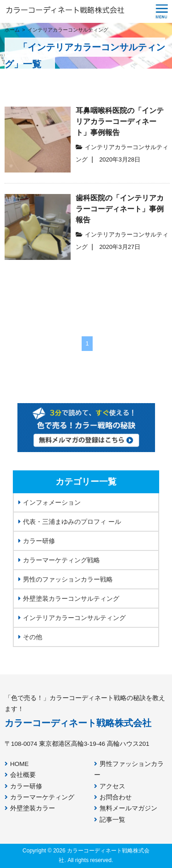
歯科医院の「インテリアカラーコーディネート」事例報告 (120, 209)
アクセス (110, 786)
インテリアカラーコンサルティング (72, 618)
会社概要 (20, 775)
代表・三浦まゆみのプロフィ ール (70, 522)
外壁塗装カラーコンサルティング (69, 598)
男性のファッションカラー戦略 (66, 579)
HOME (17, 764)
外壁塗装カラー (30, 808)
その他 (30, 637)
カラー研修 (37, 541)
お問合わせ (113, 797)
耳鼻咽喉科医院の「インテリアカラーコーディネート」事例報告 (120, 121)
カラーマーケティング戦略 (59, 560)
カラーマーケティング (39, 797)
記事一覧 (110, 820)
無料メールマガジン (126, 808)
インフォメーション (50, 502)
